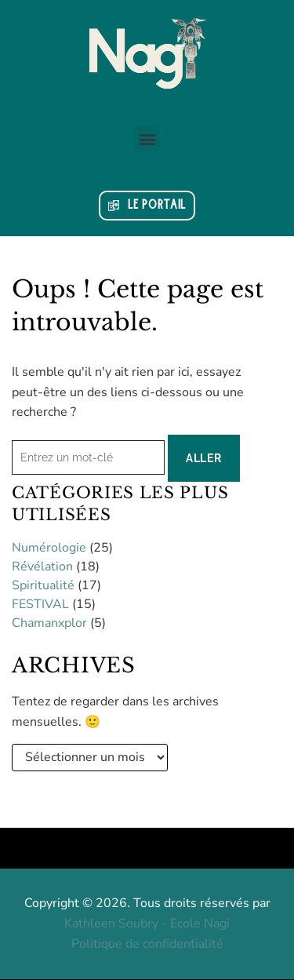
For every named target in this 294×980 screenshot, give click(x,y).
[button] (147, 138)
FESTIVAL (40, 604)
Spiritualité (43, 585)
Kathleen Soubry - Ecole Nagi (147, 924)
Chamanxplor (49, 623)
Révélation (42, 567)
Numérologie (49, 548)
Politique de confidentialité (147, 944)
